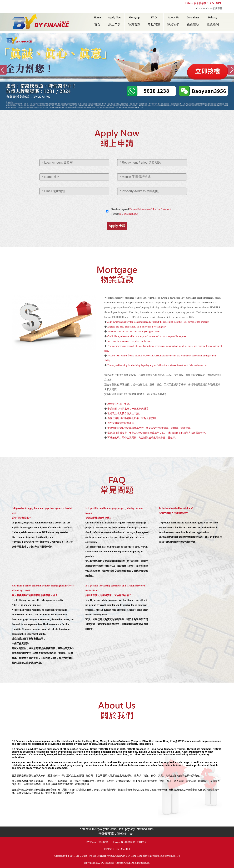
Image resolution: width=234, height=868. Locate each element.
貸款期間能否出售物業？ (99, 518)
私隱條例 (213, 24)
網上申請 (114, 24)
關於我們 (173, 24)
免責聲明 (193, 24)
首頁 (97, 24)
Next (231, 70)
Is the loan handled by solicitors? (176, 508)
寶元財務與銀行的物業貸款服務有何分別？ (35, 595)
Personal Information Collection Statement (150, 209)
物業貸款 (134, 24)
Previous (3, 70)
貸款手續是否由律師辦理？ (174, 513)
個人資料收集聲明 (129, 214)
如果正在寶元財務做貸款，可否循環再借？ (108, 595)
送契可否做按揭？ (21, 518)
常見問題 (154, 24)
